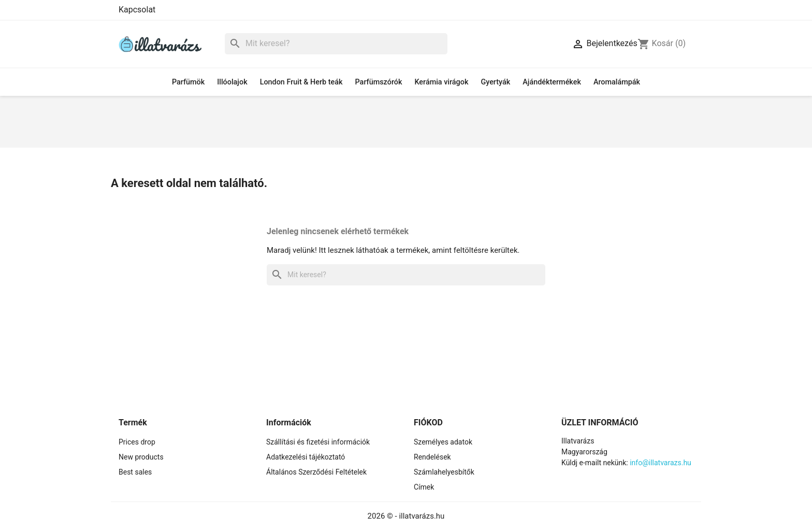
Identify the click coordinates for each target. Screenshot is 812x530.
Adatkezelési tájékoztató (306, 457)
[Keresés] (336, 44)
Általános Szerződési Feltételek (316, 472)
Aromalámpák (617, 82)
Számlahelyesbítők (444, 472)
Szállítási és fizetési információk (318, 442)
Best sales (135, 472)
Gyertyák (495, 82)
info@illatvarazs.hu (661, 463)
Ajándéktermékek (552, 82)
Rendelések (432, 457)
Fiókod (428, 422)
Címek (424, 487)
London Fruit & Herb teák (301, 82)
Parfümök (188, 82)
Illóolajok (232, 82)
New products (141, 457)
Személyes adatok (443, 442)
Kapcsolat (137, 10)
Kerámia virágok (441, 82)
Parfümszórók (379, 82)
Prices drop (137, 442)
